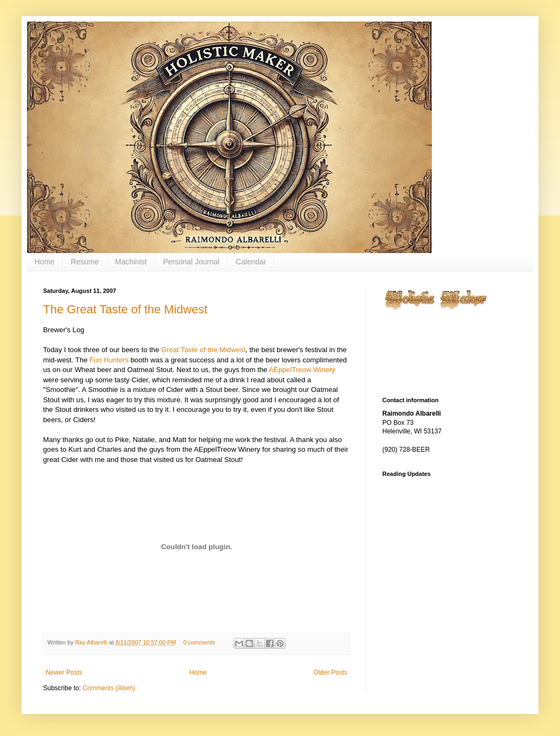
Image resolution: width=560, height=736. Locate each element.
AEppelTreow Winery (302, 370)
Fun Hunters (109, 360)
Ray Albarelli (92, 642)
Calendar (251, 262)
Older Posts (330, 672)
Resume (85, 262)
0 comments (199, 642)
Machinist (131, 262)
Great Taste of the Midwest (203, 350)
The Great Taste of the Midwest (125, 309)
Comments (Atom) (108, 688)
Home (44, 262)
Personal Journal (191, 262)
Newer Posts (64, 672)
